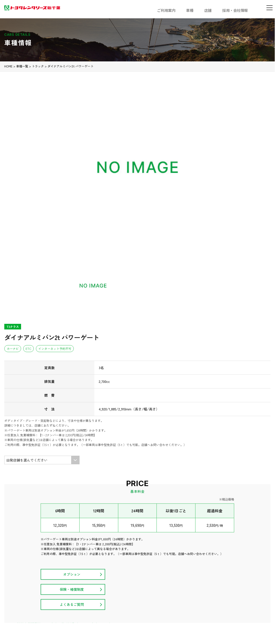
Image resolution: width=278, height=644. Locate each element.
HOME (15, 107)
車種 (190, 10)
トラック (44, 107)
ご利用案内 (166, 10)
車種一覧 (29, 107)
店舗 (208, 10)
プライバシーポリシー (229, 599)
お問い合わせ (261, 599)
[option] (65, 166)
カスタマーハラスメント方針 (185, 599)
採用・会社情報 (235, 10)
